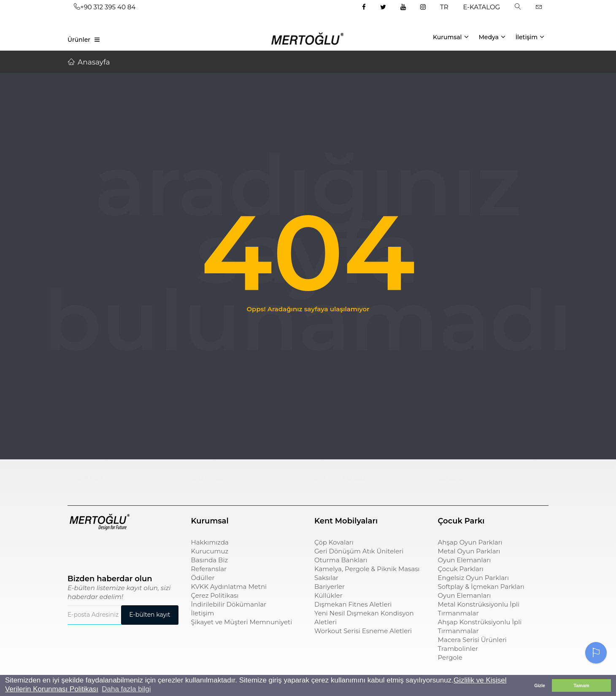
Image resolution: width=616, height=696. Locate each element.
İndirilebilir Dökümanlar (229, 604)
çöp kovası (208, 478)
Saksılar (326, 578)
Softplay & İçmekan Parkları (481, 587)
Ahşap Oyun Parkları (470, 542)
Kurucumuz (210, 551)
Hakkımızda (210, 542)
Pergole (450, 657)
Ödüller (203, 578)
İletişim (530, 37)
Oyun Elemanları (465, 560)
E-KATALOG (482, 7)
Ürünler (79, 40)
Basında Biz (210, 560)
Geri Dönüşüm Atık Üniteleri (359, 551)
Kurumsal (451, 37)
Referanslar (209, 569)
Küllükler (328, 595)
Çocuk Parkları (461, 569)
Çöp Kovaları (334, 542)
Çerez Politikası (215, 595)
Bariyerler (330, 587)
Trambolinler (458, 649)
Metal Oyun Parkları (469, 551)
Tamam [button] (581, 685)
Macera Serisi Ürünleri (472, 640)
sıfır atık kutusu (340, 478)
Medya (492, 37)
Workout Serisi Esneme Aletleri (363, 631)
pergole (451, 478)
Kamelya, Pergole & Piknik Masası (367, 569)
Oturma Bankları (341, 560)
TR (444, 7)
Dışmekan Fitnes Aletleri (353, 604)
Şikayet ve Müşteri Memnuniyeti (242, 622)
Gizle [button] (540, 685)
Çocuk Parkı (87, 478)
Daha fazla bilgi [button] (126, 689)
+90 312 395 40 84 (105, 7)
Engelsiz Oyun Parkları (473, 578)
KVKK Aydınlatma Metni (229, 587)
